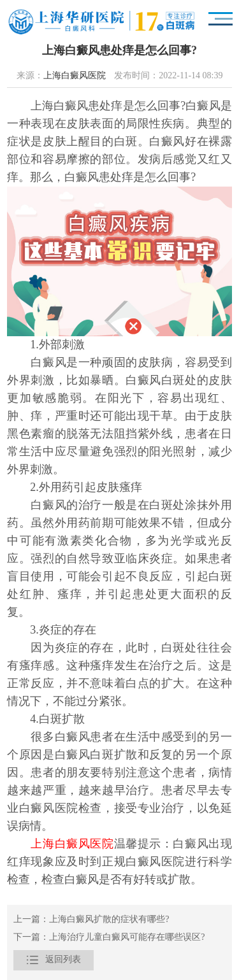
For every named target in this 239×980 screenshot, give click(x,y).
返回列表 (54, 960)
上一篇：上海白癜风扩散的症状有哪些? (91, 920)
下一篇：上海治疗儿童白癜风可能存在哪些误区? (109, 938)
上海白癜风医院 (75, 76)
